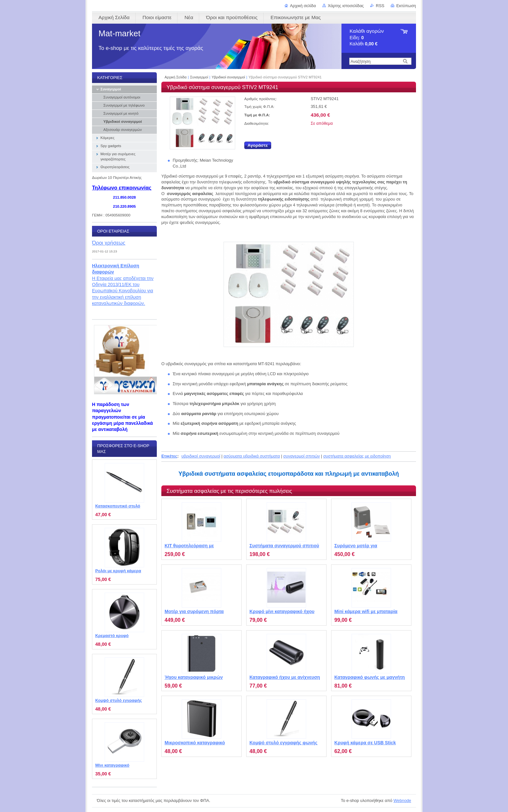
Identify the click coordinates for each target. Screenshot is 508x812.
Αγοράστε (258, 145)
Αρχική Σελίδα (176, 77)
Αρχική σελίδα (303, 6)
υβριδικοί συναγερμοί (201, 456)
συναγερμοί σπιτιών (301, 456)
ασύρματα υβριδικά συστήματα (252, 456)
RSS (380, 6)
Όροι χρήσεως (109, 243)
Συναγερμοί (199, 77)
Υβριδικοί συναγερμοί (228, 77)
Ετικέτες (169, 456)
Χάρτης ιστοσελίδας (346, 6)
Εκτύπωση (406, 6)
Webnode (402, 800)
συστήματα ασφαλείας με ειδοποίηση (357, 456)
